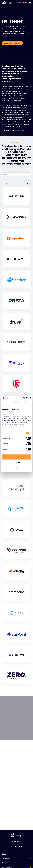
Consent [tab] (6, 403)
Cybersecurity (7, 854)
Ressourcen (6, 863)
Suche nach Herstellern (12, 43)
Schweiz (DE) (21, 3)
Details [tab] (17, 403)
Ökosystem (6, 858)
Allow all (16, 457)
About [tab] (27, 403)
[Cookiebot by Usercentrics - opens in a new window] (23, 398)
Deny (16, 468)
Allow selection (16, 463)
